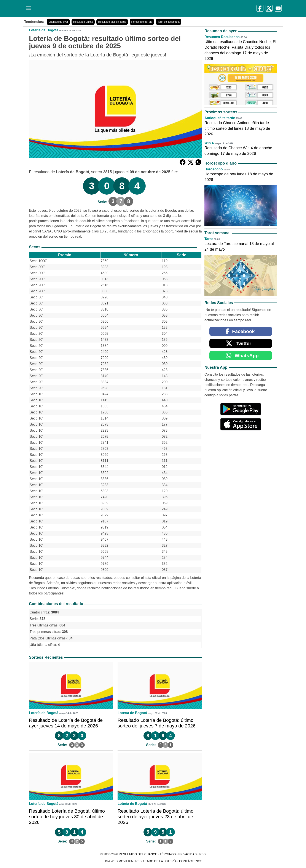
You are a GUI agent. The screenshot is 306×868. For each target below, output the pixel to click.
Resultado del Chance (138, 854)
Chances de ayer (58, 22)
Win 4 (209, 143)
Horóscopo (214, 169)
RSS (202, 854)
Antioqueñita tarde (220, 118)
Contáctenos (191, 861)
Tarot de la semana (169, 22)
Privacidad (187, 854)
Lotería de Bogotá (44, 30)
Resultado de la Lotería (156, 861)
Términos (168, 854)
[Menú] (28, 7)
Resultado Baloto (83, 22)
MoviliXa (125, 861)
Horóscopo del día (142, 22)
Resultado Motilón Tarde (112, 22)
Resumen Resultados (222, 37)
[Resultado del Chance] (86, 9)
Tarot (209, 239)
